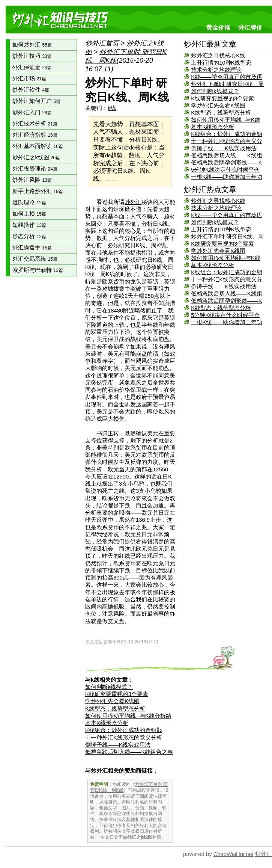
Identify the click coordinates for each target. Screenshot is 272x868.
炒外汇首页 (102, 43)
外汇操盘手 (32, 248)
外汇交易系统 (35, 259)
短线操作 (29, 225)
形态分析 (29, 236)
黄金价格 (218, 27)
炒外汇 (133, 202)
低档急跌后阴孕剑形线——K (226, 163)
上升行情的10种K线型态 (221, 63)
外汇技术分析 (35, 124)
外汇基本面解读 (38, 146)
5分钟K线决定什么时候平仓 (225, 170)
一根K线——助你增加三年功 (226, 177)
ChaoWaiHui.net (234, 854)
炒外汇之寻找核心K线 (218, 56)
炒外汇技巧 (32, 56)
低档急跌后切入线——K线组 (226, 155)
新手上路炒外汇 (38, 191)
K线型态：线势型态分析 (221, 113)
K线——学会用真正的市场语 (226, 77)
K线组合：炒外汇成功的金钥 (227, 134)
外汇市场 (29, 78)
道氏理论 (29, 202)
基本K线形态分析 (213, 127)
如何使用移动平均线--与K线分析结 (128, 716)
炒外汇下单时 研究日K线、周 (227, 84)
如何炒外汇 (32, 45)
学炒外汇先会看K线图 (218, 106)
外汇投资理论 (35, 169)
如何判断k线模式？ (215, 91)
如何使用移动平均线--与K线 (226, 120)
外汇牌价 (250, 27)
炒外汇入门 (32, 112)
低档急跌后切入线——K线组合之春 (129, 752)
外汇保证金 (32, 67)
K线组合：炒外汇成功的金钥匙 (124, 730)
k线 (112, 108)
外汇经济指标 (35, 135)
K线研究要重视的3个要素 (222, 98)
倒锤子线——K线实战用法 (224, 148)
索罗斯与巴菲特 (38, 270)
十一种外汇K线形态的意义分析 (124, 738)
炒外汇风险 (32, 180)
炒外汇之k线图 (36, 157)
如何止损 (29, 214)
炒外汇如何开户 (36, 101)
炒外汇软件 (31, 90)
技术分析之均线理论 (216, 70)
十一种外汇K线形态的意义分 (227, 141)
